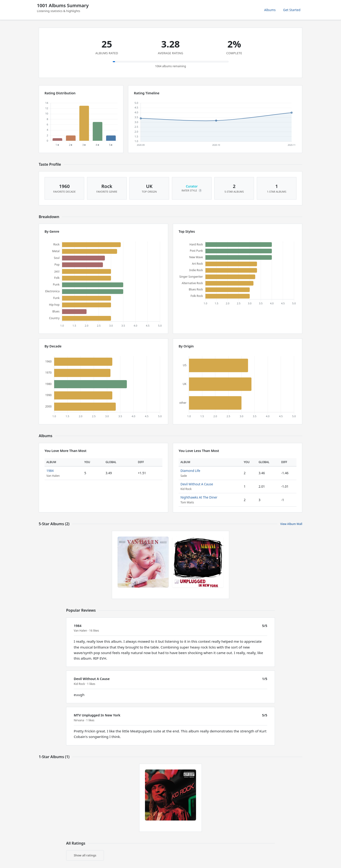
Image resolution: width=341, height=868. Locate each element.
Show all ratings (85, 855)
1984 (50, 471)
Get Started (292, 10)
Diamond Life (190, 471)
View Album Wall (291, 524)
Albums (270, 10)
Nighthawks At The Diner (199, 497)
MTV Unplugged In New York (97, 715)
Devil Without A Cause (197, 484)
